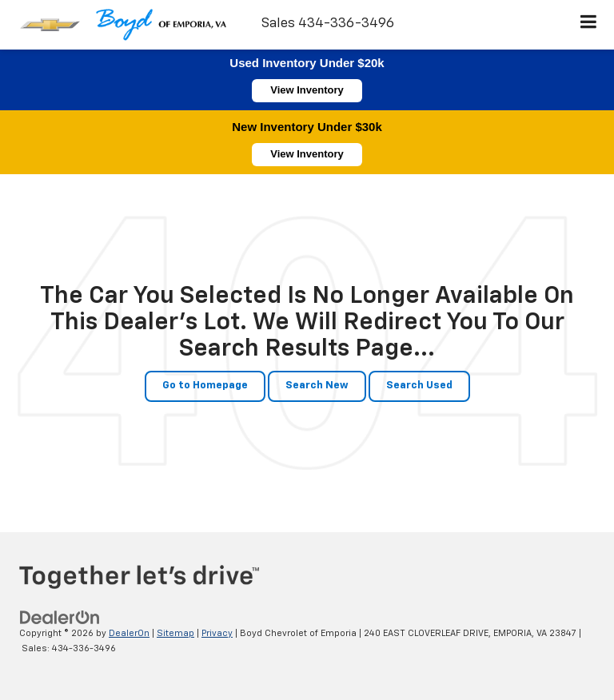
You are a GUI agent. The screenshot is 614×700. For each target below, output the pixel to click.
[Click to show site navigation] (589, 25)
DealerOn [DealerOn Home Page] (129, 633)
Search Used (419, 386)
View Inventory (307, 90)
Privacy (217, 633)
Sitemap (175, 633)
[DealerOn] (60, 617)
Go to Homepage (205, 386)
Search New (317, 386)
